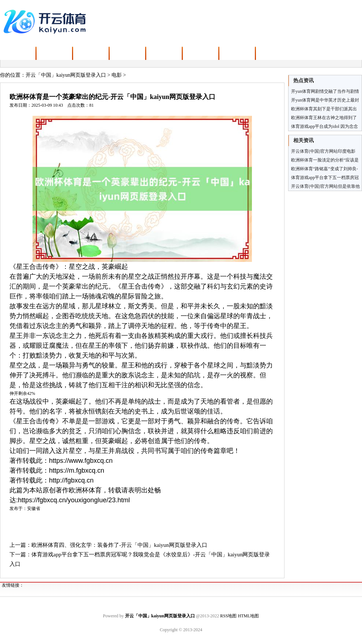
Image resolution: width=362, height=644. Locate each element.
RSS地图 (228, 616)
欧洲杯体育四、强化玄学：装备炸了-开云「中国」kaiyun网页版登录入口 (119, 545)
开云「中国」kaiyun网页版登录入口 (66, 75)
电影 (117, 75)
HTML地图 (248, 616)
